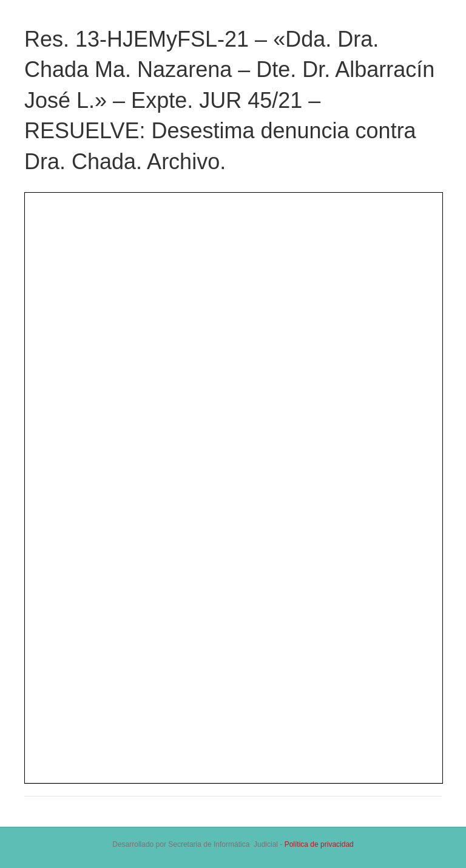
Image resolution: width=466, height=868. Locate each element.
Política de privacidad (319, 844)
